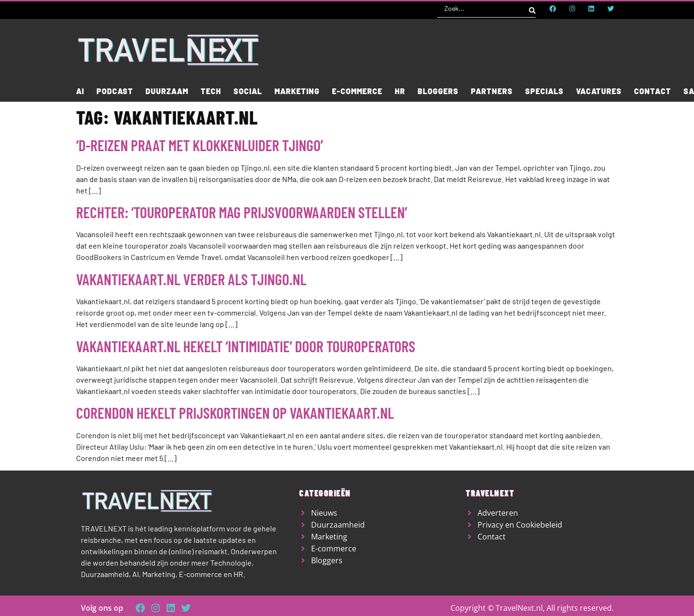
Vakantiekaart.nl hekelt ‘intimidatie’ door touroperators (246, 346)
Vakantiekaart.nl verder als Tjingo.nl (191, 279)
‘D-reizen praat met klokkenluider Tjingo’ (200, 145)
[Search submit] (532, 9)
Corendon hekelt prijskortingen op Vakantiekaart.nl (235, 413)
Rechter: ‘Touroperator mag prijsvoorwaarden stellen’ (242, 212)
